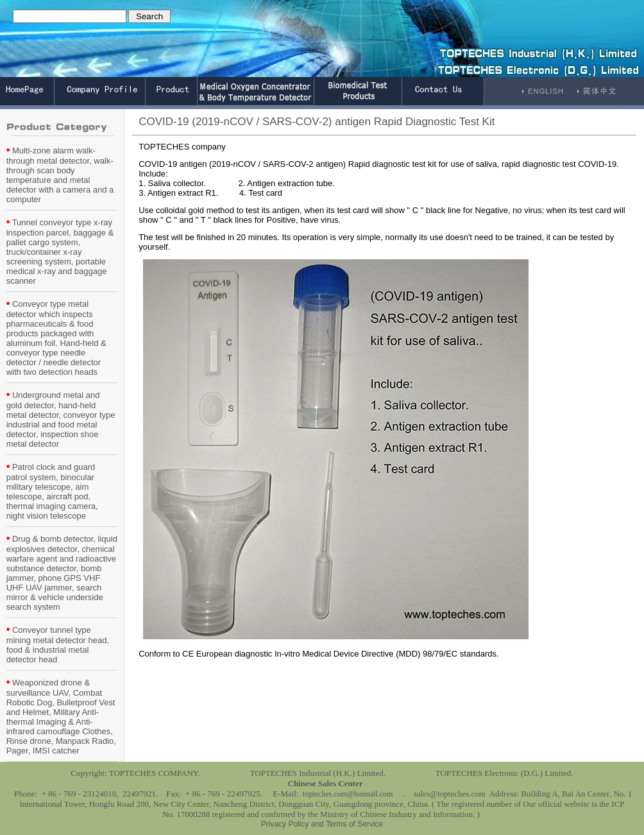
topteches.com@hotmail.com (348, 794)
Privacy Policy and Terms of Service (322, 824)
